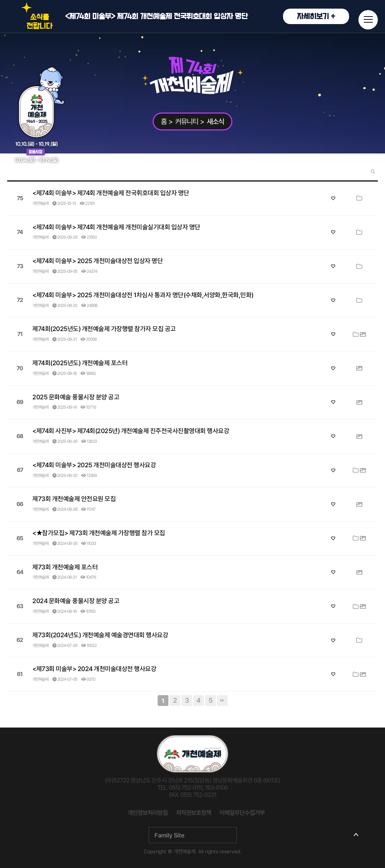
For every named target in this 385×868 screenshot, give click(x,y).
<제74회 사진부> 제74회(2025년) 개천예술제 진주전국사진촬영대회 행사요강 (131, 431)
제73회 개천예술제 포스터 (65, 567)
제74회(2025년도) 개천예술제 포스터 (80, 363)
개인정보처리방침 (148, 813)
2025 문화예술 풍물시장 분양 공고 (76, 397)
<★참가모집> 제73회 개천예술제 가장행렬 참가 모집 (99, 533)
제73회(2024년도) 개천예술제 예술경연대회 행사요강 (100, 635)
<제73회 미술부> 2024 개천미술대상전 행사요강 (94, 669)
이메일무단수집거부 (242, 813)
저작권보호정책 (194, 813)
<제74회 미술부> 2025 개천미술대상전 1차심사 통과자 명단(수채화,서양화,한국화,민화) (143, 295)
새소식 (215, 121)
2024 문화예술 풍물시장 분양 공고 (76, 601)
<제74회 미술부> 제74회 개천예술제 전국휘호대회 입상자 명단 (207, 16)
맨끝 (222, 701)
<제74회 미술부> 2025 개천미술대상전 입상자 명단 (98, 261)
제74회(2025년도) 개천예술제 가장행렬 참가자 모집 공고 (104, 329)
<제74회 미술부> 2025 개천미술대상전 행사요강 (94, 465)
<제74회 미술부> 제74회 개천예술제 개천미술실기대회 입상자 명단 (116, 227)
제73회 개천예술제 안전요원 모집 (74, 499)
